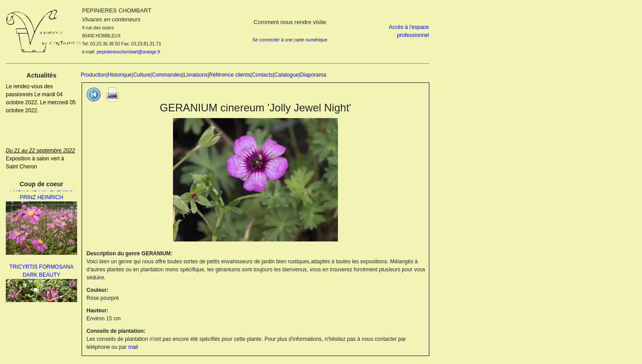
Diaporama (313, 75)
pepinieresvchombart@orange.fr (129, 52)
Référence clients (230, 75)
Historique (120, 75)
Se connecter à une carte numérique (290, 40)
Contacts (262, 75)
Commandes (167, 75)
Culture (142, 75)
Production (93, 75)
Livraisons (196, 75)
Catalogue (286, 75)
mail (133, 347)
